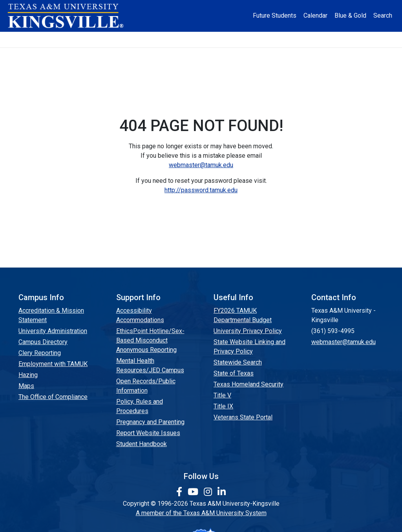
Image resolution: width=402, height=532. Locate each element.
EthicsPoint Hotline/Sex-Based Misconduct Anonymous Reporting (150, 340)
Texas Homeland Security (249, 384)
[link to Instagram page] (209, 492)
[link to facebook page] (180, 492)
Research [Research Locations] (188, 39)
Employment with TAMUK (53, 364)
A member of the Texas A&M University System (201, 513)
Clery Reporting (40, 353)
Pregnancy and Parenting (150, 422)
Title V (222, 395)
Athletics (323, 39)
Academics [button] (135, 39)
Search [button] (383, 15)
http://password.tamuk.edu (201, 190)
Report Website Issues (148, 433)
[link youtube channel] (194, 492)
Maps (26, 386)
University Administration (53, 331)
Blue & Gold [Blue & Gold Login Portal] (350, 15)
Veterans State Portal (243, 417)
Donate (365, 39)
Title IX (223, 406)
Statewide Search (238, 362)
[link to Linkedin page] (222, 492)
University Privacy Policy (248, 331)
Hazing (28, 375)
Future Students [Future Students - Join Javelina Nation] (275, 15)
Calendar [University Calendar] (315, 15)
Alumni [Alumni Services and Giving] (283, 39)
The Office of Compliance (53, 397)
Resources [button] (235, 39)
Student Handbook (142, 444)
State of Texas (234, 373)
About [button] (36, 39)
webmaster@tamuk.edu (201, 165)
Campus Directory (43, 342)
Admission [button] (82, 39)
